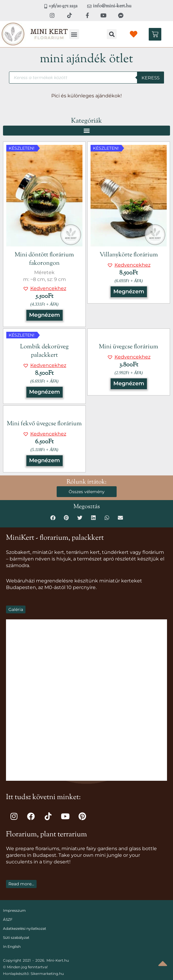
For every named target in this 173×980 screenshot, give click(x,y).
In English (12, 946)
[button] (74, 34)
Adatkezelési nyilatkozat (25, 928)
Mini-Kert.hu (58, 960)
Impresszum (14, 910)
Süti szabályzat (16, 937)
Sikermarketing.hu (47, 974)
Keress (151, 78)
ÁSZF (8, 919)
